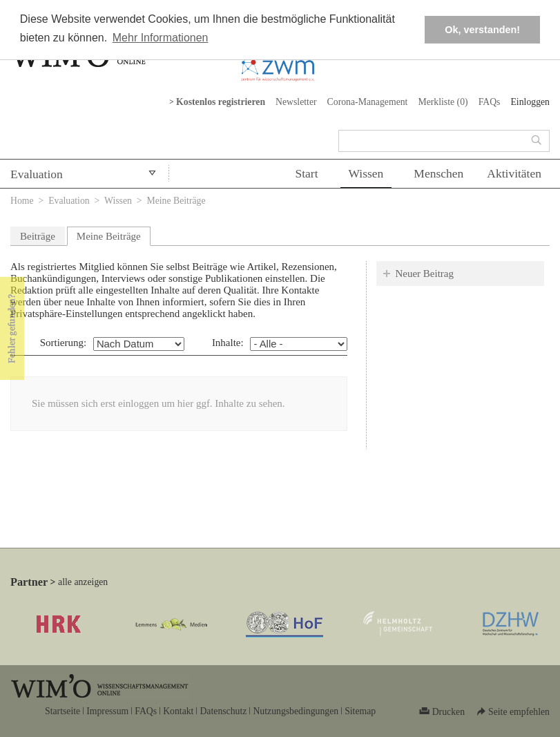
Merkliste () (443, 102)
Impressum (107, 711)
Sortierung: (64, 343)
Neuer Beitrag (424, 274)
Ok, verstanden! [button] (482, 30)
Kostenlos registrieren (221, 102)
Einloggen (530, 102)
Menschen (438, 173)
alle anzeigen (83, 582)
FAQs (490, 102)
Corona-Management (368, 102)
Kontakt (178, 711)
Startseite (62, 711)
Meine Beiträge (114, 234)
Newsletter (296, 102)
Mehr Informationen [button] (161, 38)
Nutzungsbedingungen (296, 711)
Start (306, 173)
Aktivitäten (514, 173)
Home (22, 201)
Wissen (366, 173)
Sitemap (360, 711)
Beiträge (38, 236)
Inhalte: (228, 343)
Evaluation (37, 174)
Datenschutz (223, 711)
